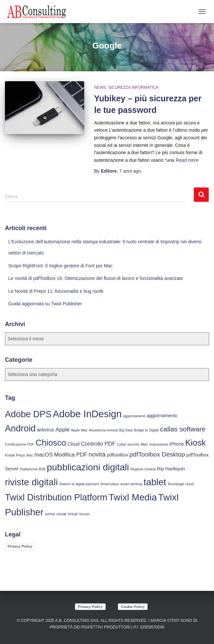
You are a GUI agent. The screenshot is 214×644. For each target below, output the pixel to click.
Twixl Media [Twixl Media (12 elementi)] (133, 497)
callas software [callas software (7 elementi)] (183, 429)
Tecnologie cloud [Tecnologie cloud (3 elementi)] (180, 484)
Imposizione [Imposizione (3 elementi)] (159, 444)
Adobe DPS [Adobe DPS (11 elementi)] (28, 414)
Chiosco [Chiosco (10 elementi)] (51, 443)
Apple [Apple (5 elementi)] (63, 430)
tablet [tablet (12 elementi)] (155, 482)
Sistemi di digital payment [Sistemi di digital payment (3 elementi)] (79, 484)
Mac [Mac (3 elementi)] (30, 455)
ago (130, 171)
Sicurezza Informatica (133, 87)
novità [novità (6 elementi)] (97, 454)
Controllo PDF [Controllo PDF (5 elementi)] (98, 444)
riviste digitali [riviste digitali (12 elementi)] (31, 482)
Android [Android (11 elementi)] (20, 428)
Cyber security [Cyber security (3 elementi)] (128, 444)
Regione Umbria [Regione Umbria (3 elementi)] (143, 469)
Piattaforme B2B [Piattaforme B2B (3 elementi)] (33, 469)
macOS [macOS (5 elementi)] (44, 455)
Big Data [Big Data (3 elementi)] (126, 430)
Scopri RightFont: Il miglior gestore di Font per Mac (60, 266)
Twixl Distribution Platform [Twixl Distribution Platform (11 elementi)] (56, 497)
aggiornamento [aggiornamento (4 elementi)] (162, 416)
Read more (187, 160)
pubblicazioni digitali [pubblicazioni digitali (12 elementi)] (88, 467)
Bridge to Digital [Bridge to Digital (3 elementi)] (146, 430)
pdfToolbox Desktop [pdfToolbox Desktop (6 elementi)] (157, 454)
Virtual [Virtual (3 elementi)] (73, 514)
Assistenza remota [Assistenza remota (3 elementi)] (103, 430)
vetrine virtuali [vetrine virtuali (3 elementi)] (56, 514)
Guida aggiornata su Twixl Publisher (45, 304)
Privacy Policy (20, 546)
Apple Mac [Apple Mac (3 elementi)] (79, 430)
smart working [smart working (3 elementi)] (131, 484)
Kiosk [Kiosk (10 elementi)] (196, 443)
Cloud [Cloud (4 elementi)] (73, 444)
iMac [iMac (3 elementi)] (144, 444)
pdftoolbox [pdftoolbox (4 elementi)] (117, 455)
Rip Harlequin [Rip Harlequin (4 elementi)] (171, 469)
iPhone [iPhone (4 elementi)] (177, 444)
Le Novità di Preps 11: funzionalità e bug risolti (56, 291)
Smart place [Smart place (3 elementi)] (110, 484)
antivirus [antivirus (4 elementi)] (46, 430)
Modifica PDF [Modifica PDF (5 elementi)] (71, 455)
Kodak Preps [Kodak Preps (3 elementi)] (15, 455)
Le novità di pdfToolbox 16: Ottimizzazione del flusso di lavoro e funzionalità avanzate (96, 278)
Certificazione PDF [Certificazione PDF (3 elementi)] (20, 444)
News (100, 87)
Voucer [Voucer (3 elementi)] (84, 514)
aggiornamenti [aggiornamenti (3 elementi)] (134, 416)
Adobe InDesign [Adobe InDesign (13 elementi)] (87, 414)
